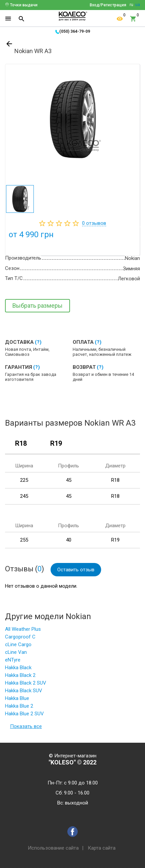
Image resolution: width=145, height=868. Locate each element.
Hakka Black (18, 668)
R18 (21, 444)
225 (24, 480)
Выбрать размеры (38, 306)
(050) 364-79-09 (75, 31)
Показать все (26, 726)
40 (69, 540)
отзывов (94, 223)
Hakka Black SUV (24, 691)
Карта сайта (102, 848)
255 (24, 540)
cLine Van (16, 652)
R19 (56, 444)
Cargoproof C (20, 637)
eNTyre (13, 660)
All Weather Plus (23, 629)
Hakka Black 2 (20, 675)
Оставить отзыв (76, 570)
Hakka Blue (17, 698)
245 (24, 496)
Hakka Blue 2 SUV (24, 714)
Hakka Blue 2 (19, 706)
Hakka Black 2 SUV (26, 683)
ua (138, 5)
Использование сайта (53, 848)
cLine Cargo (18, 644)
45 (69, 480)
